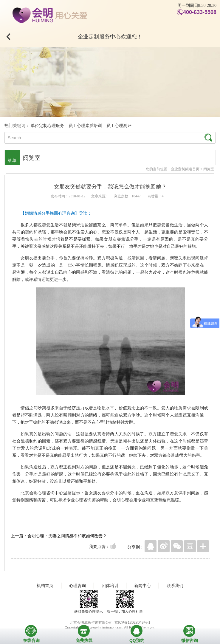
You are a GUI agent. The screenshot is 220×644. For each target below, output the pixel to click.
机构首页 (45, 586)
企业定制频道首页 (185, 169)
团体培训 (110, 586)
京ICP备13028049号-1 (132, 623)
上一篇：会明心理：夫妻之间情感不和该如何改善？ (59, 536)
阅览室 (209, 169)
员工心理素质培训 (85, 126)
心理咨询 (78, 586)
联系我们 (175, 586)
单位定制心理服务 (47, 126)
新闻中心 (142, 586)
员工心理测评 (119, 126)
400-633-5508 (200, 12)
